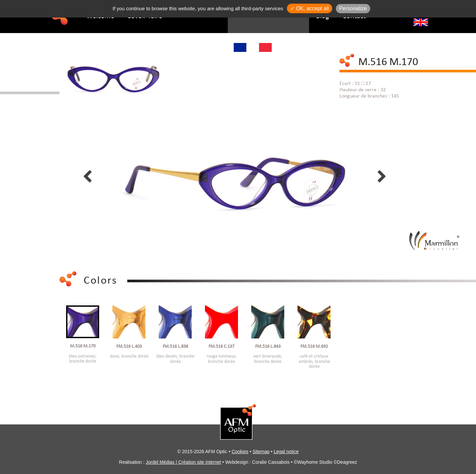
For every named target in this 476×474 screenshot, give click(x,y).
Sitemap (261, 452)
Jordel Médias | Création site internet (183, 462)
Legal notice (286, 452)
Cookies (240, 452)
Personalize (353, 8)
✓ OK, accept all (310, 8)
